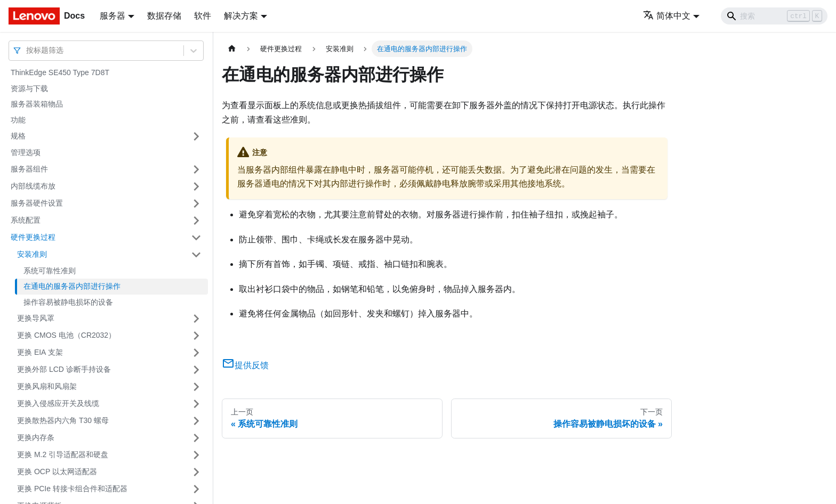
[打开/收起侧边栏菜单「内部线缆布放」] (196, 186)
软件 (203, 16)
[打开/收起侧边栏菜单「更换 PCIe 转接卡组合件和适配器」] (196, 489)
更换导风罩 (36, 318)
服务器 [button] (112, 16)
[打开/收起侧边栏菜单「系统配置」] (196, 221)
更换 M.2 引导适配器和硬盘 (63, 454)
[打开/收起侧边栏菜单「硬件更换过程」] (196, 238)
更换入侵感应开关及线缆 (58, 403)
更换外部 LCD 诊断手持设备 (64, 369)
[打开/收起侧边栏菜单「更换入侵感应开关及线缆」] (196, 404)
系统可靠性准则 (50, 271)
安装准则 (32, 254)
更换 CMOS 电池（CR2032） (66, 335)
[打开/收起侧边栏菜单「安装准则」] (196, 255)
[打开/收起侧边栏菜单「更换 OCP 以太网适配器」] (196, 472)
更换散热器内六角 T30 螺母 (63, 420)
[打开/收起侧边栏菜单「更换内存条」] (196, 438)
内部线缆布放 (33, 186)
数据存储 (164, 16)
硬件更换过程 (33, 237)
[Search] (774, 16)
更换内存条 (36, 437)
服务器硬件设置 (37, 203)
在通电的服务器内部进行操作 (72, 286)
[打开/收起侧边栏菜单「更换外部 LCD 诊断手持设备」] (196, 370)
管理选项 (26, 152)
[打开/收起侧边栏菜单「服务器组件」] (196, 169)
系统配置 (26, 220)
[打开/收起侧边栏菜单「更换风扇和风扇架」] (196, 387)
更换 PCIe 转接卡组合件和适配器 (72, 489)
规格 (18, 136)
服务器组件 (29, 169)
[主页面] (232, 49)
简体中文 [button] (667, 16)
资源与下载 (29, 88)
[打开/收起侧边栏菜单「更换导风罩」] (196, 319)
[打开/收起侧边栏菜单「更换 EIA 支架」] (196, 353)
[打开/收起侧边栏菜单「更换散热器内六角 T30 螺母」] (196, 421)
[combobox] (27, 50)
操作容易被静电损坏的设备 (68, 302)
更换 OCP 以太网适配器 (57, 472)
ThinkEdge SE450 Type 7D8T (60, 72)
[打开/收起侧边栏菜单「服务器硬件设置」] (196, 204)
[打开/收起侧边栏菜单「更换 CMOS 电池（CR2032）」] (196, 336)
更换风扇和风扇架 (47, 386)
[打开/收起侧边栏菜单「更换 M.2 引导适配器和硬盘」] (196, 455)
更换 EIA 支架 (40, 352)
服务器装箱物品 (37, 104)
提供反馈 (245, 365)
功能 (18, 120)
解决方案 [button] (241, 16)
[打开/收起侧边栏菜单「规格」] (196, 136)
